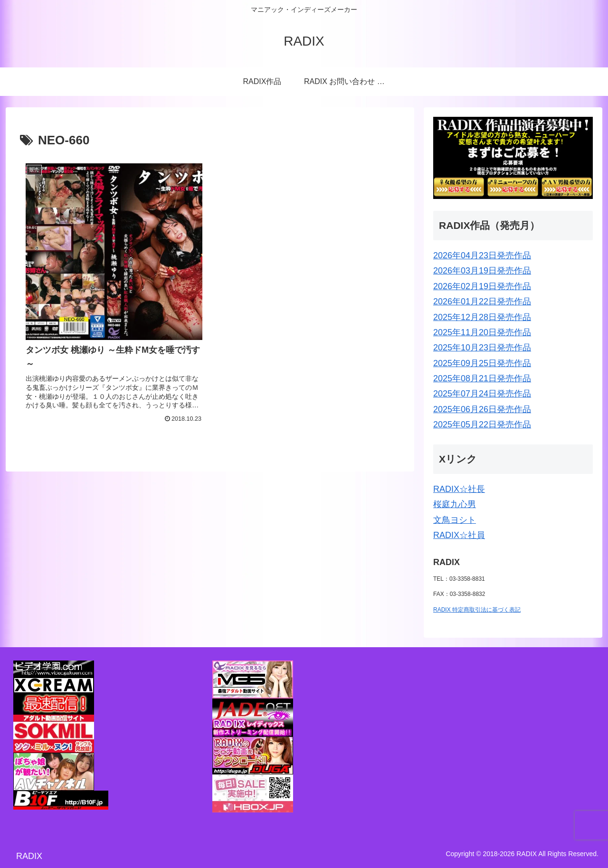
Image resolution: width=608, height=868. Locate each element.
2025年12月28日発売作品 (482, 317)
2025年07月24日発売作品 (482, 394)
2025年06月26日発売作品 (482, 409)
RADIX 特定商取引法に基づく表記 (477, 610)
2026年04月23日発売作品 (482, 255)
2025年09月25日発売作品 (482, 363)
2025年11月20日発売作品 (482, 332)
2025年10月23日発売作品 (482, 348)
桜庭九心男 (455, 504)
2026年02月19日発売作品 (482, 286)
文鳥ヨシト (455, 520)
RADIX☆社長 (459, 489)
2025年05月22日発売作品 (482, 425)
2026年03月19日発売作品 (482, 271)
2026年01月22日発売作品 (482, 302)
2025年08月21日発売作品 (482, 378)
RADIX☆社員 (459, 535)
